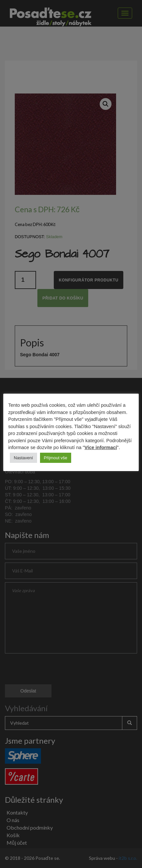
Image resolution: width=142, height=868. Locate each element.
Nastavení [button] (23, 458)
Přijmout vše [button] (56, 458)
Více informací (101, 447)
